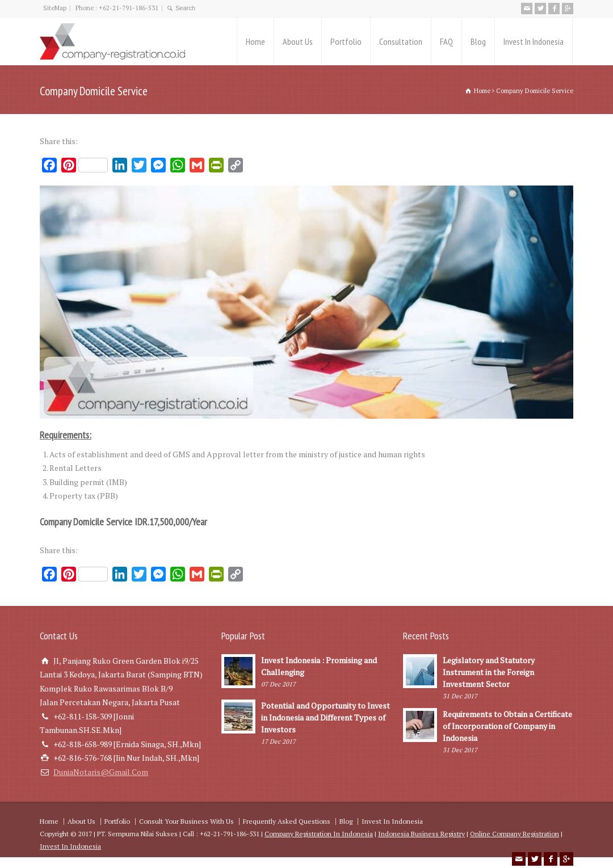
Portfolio (346, 41)
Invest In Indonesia (534, 41)
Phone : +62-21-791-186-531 (117, 8)
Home (255, 41)
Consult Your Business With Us (186, 821)
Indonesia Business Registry (421, 834)
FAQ (446, 41)
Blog (478, 41)
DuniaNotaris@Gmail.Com (101, 772)
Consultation (401, 41)
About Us (298, 41)
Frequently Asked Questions (287, 821)
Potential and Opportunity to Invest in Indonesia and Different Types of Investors (326, 717)
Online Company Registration (515, 834)
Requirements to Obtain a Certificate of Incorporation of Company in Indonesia (507, 726)
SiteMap (55, 8)
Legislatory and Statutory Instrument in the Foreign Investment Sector (489, 672)
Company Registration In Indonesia (319, 834)
